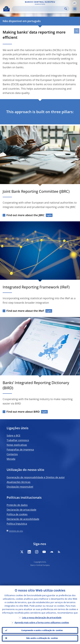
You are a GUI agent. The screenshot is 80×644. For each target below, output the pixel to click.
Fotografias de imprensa (20, 450)
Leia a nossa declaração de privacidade (42, 618)
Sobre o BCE (13, 435)
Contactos (12, 454)
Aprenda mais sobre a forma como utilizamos (42, 622)
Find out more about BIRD (23, 412)
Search (66, 9)
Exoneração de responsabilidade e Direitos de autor (36, 477)
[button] (75, 3)
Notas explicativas (17, 445)
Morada (11, 459)
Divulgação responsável (20, 487)
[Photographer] (78, 182)
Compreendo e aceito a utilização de (42, 630)
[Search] (39, 9)
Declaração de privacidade (21, 510)
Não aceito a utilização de (42, 638)
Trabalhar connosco (18, 440)
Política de (17, 514)
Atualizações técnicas (19, 482)
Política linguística (17, 524)
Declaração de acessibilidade (23, 519)
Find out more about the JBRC (25, 215)
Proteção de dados (17, 505)
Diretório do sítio (16, 531)
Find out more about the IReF (25, 311)
